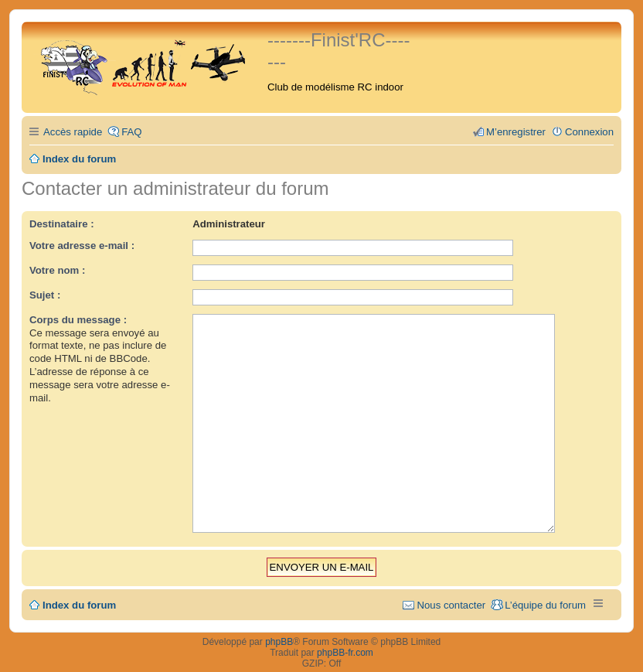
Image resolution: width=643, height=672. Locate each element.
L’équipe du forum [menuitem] (545, 584)
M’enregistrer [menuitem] (516, 132)
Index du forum (79, 584)
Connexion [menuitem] (589, 132)
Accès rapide (73, 132)
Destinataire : (62, 224)
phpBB (279, 621)
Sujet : (45, 295)
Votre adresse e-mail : (82, 246)
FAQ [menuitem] (131, 132)
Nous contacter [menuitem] (451, 584)
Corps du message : (78, 320)
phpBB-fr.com (345, 632)
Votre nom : (57, 270)
